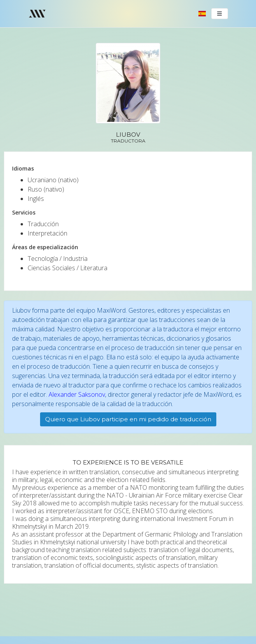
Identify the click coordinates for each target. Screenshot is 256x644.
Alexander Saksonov (77, 394)
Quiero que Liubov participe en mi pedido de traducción (128, 419)
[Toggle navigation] (220, 14)
